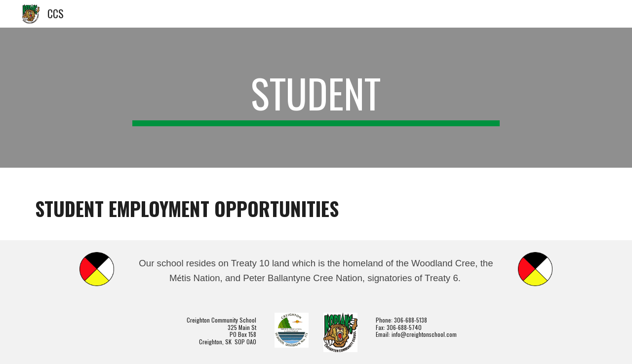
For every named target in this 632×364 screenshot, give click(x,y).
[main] (316, 98)
